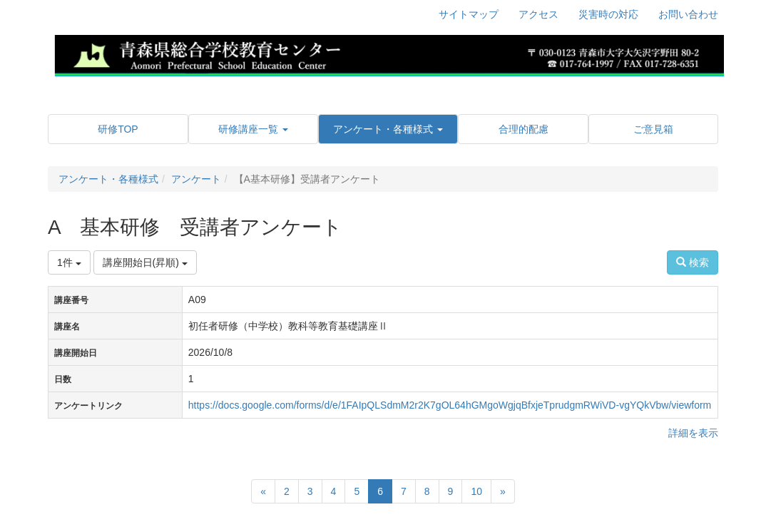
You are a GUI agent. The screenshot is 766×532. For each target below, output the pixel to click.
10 (476, 491)
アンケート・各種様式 (108, 179)
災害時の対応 (608, 14)
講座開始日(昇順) (145, 262)
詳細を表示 (693, 433)
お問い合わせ (688, 14)
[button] (253, 129)
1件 (69, 262)
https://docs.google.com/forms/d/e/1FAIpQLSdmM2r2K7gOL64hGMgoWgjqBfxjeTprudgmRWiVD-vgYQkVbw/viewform (450, 405)
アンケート (196, 179)
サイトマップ (469, 14)
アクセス (538, 14)
